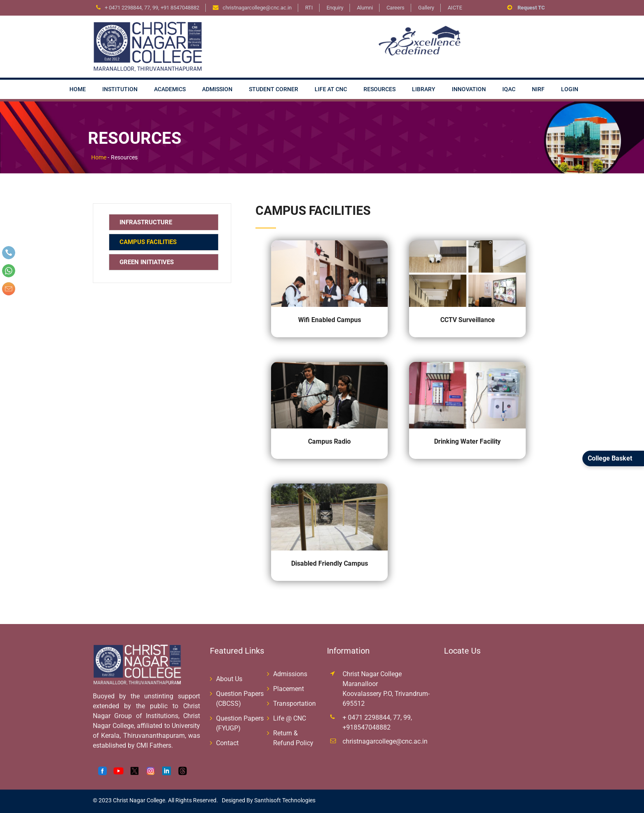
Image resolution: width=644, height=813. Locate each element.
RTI (309, 8)
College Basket (610, 458)
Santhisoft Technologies (284, 800)
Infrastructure (146, 222)
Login (570, 89)
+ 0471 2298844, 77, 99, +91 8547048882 (152, 8)
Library (424, 89)
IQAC (509, 89)
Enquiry (335, 8)
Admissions (290, 674)
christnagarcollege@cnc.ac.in (385, 741)
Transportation (294, 704)
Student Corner (274, 89)
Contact (227, 743)
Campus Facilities (148, 242)
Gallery (426, 8)
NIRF (538, 89)
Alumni (365, 8)
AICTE (455, 8)
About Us (229, 679)
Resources (379, 89)
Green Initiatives (147, 262)
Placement (289, 689)
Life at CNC (331, 89)
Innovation (469, 89)
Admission (217, 89)
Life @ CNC (290, 718)
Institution (120, 89)
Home (78, 89)
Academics (170, 89)
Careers (396, 8)
